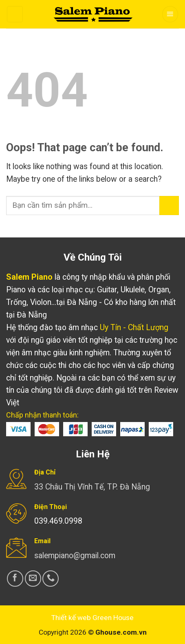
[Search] (15, 14)
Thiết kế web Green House (92, 618)
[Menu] (170, 14)
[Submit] (169, 206)
